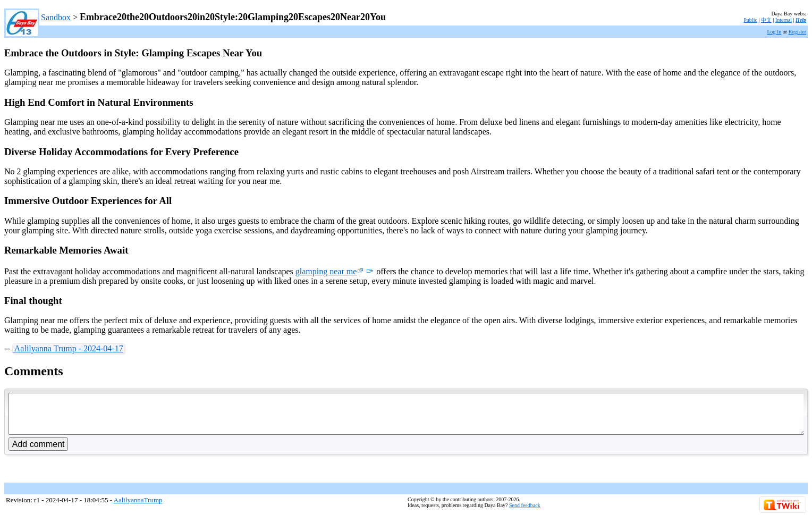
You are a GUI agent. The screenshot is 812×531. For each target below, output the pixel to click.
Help (801, 20)
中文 (766, 20)
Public (750, 20)
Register (797, 32)
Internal (784, 20)
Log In (774, 32)
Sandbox (56, 17)
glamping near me (330, 271)
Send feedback (525, 513)
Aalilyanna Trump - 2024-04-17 (68, 348)
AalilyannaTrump (138, 508)
